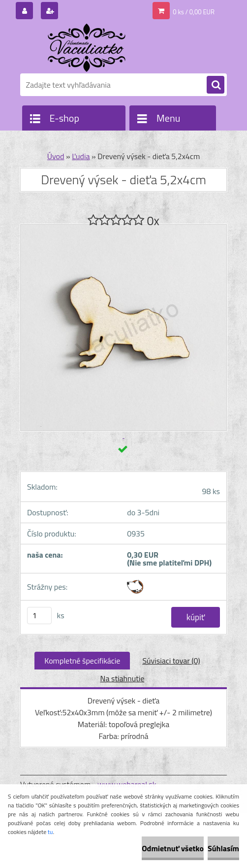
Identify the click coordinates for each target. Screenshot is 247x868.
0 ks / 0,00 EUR (194, 12)
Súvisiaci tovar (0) (171, 661)
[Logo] (88, 48)
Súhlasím (223, 848)
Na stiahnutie (123, 678)
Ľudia (81, 156)
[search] (216, 85)
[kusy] (39, 616)
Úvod (56, 156)
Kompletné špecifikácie (82, 661)
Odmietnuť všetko (173, 848)
